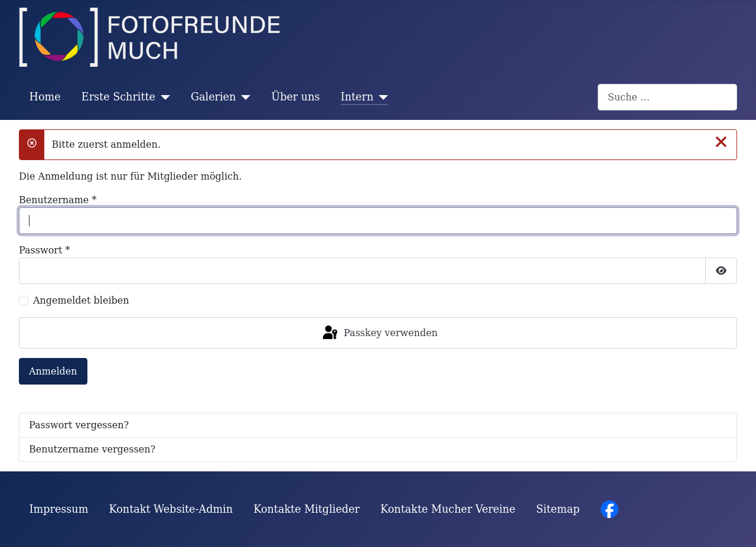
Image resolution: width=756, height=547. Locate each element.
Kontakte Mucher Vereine (448, 509)
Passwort (45, 250)
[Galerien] (243, 97)
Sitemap (558, 509)
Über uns (295, 97)
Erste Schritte (118, 97)
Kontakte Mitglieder (307, 509)
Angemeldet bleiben (81, 300)
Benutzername (58, 200)
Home (45, 97)
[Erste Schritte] (163, 97)
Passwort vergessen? (79, 425)
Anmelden (53, 371)
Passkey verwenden (379, 333)
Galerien (213, 97)
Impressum (59, 509)
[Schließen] (721, 141)
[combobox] (667, 97)
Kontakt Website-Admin (171, 509)
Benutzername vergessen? (92, 449)
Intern (357, 97)
